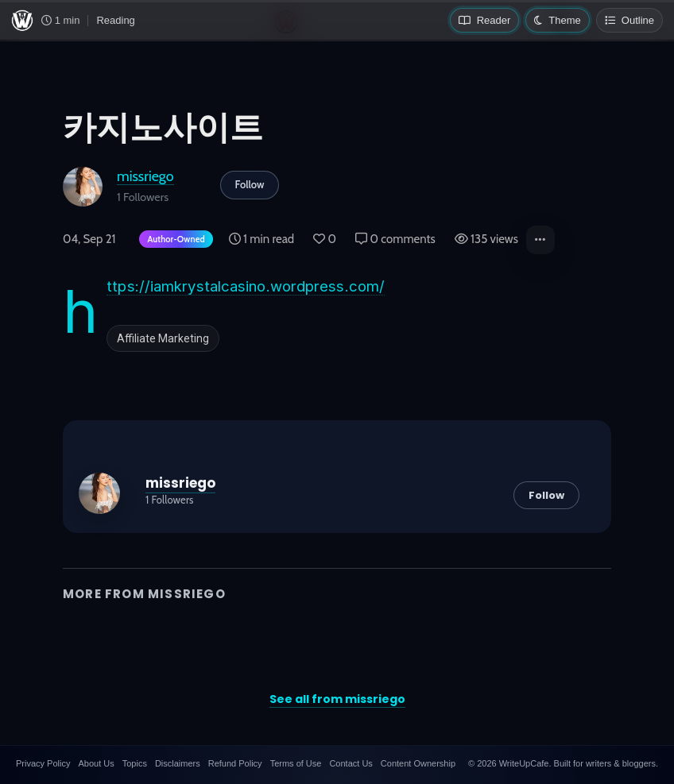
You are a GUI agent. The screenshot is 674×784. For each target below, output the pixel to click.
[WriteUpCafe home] (22, 21)
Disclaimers (178, 763)
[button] (540, 240)
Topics (135, 763)
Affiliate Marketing (163, 338)
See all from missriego (337, 699)
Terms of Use (296, 763)
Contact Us (351, 763)
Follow (250, 184)
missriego (145, 176)
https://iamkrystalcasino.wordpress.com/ (246, 286)
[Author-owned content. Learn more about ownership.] (172, 240)
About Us (96, 763)
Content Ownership (418, 763)
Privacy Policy (43, 763)
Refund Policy (235, 763)
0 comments (395, 239)
